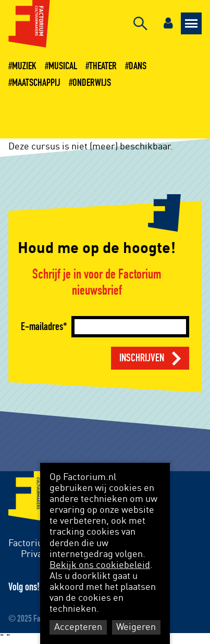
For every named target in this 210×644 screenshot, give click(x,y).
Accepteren (78, 627)
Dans (138, 66)
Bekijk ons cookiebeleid (100, 565)
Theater (103, 66)
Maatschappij (36, 83)
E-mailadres (42, 327)
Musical (63, 66)
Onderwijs (92, 83)
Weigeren (136, 627)
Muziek (24, 66)
